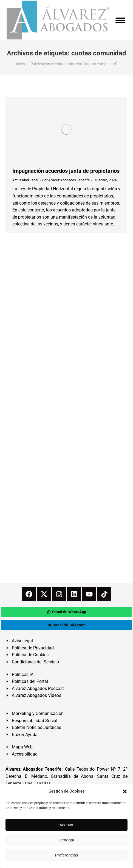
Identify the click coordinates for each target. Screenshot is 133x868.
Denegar (67, 840)
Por (66, 180)
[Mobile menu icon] (120, 20)
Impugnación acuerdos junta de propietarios (66, 171)
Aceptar (67, 825)
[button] (125, 791)
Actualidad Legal (25, 180)
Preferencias (66, 855)
